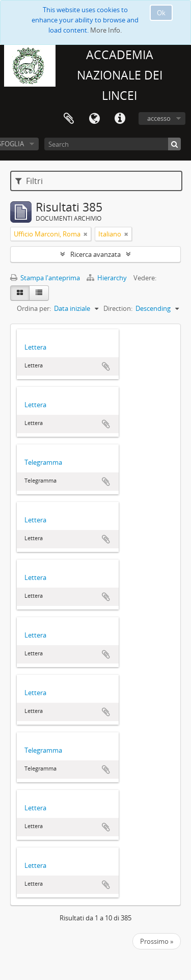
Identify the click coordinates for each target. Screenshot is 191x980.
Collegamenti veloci (120, 119)
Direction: (118, 308)
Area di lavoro (69, 119)
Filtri (29, 181)
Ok (161, 13)
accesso (159, 118)
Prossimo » (157, 941)
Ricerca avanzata (95, 254)
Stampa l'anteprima (45, 278)
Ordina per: (34, 308)
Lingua (94, 119)
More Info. (106, 30)
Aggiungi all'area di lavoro (106, 366)
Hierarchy (107, 278)
